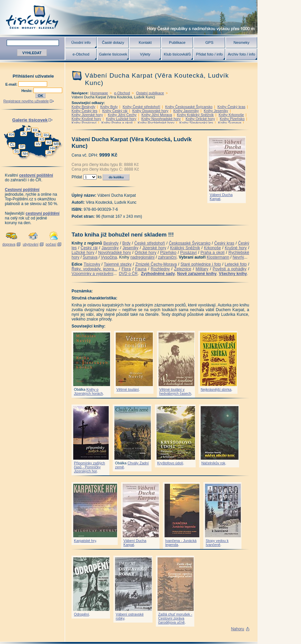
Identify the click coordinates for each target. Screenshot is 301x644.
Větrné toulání (128, 389)
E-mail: (12, 84)
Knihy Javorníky (186, 111)
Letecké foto (236, 264)
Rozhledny (160, 269)
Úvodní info (81, 42)
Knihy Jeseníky (216, 111)
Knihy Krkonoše (231, 115)
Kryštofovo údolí (170, 463)
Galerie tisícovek (113, 54)
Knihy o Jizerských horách (88, 391)
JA (49, 152)
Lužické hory (83, 253)
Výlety (145, 54)
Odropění (81, 614)
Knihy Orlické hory (200, 119)
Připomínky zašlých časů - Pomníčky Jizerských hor (89, 467)
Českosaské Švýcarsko (190, 243)
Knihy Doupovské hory (150, 111)
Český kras (224, 243)
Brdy (127, 243)
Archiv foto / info (241, 54)
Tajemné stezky (118, 264)
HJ (49, 142)
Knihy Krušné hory (86, 119)
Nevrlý (238, 257)
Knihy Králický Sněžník (195, 115)
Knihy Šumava (230, 123)
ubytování (31, 244)
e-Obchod (81, 54)
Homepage (99, 93)
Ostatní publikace (150, 93)
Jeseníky (130, 248)
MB (56, 144)
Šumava (90, 257)
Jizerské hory (154, 248)
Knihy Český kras (231, 107)
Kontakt (145, 42)
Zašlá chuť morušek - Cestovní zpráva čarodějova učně (175, 618)
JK (24, 133)
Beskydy (111, 243)
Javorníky (110, 248)
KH (12, 134)
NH (25, 154)
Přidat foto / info (209, 54)
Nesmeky (241, 42)
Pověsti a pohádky (230, 269)
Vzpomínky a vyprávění (92, 274)
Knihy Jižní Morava (157, 115)
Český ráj (89, 248)
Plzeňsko (168, 253)
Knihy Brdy (109, 107)
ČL (12, 145)
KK (35, 130)
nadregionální (143, 257)
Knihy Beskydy (83, 107)
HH (53, 148)
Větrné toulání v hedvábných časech (175, 391)
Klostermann (218, 257)
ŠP (22, 147)
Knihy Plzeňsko (232, 119)
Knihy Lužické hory (121, 119)
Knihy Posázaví (84, 123)
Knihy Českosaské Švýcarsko (189, 107)
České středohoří (150, 243)
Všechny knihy (233, 274)
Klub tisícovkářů (177, 54)
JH (28, 129)
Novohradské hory (114, 253)
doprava (9, 244)
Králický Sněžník (185, 248)
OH (38, 134)
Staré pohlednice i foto (201, 264)
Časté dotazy (113, 42)
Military (202, 269)
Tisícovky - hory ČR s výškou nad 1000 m (129, 17)
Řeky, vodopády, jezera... (94, 269)
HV (38, 144)
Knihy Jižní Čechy (122, 115)
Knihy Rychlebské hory (156, 123)
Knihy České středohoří (141, 107)
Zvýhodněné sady (158, 274)
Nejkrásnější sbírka (216, 389)
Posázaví (188, 253)
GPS (209, 42)
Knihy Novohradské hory (161, 119)
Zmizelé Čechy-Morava (156, 264)
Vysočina (109, 257)
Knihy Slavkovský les (196, 123)
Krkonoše (213, 248)
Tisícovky (92, 264)
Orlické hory (146, 253)
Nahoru (238, 629)
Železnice (183, 269)
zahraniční (167, 257)
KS (42, 139)
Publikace (177, 42)
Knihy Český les (84, 111)
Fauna (141, 269)
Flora (126, 269)
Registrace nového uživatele (26, 101)
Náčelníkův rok (213, 463)
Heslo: (27, 91)
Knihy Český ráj (115, 111)
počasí (51, 244)
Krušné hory (236, 248)
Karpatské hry (85, 541)
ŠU (17, 151)
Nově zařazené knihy (197, 274)
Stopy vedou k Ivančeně (217, 543)
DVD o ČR (128, 274)
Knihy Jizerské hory (87, 115)
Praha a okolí (213, 253)
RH (46, 135)
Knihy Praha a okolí (117, 123)
